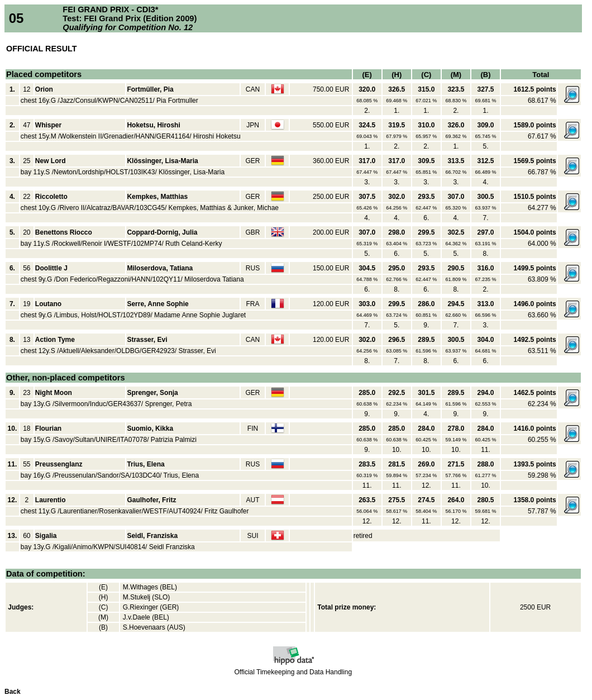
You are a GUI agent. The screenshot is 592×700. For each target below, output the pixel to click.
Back (13, 692)
